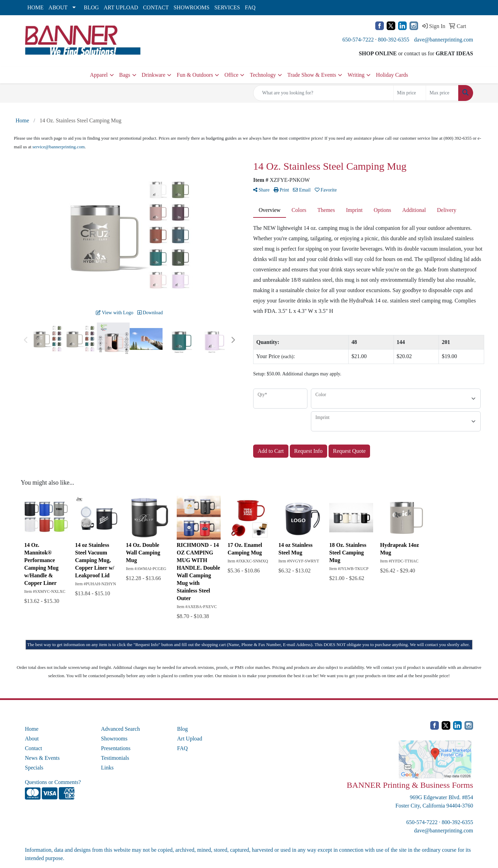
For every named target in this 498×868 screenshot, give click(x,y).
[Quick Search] (323, 93)
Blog (182, 729)
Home (32, 729)
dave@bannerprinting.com (444, 40)
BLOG (91, 7)
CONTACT (156, 7)
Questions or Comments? (53, 782)
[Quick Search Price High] (442, 93)
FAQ (250, 7)
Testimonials (115, 758)
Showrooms (114, 739)
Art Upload (190, 739)
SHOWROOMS (192, 7)
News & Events (42, 758)
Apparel (99, 75)
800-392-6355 (394, 40)
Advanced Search (120, 729)
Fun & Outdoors (195, 75)
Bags (125, 75)
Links (107, 768)
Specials (34, 768)
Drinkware (154, 75)
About (32, 739)
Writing (356, 75)
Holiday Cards (392, 75)
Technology (263, 75)
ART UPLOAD (121, 7)
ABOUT (58, 7)
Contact (34, 748)
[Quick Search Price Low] (410, 93)
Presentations (116, 748)
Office (232, 75)
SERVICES (227, 7)
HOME (35, 7)
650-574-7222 (358, 40)
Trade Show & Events (312, 75)
